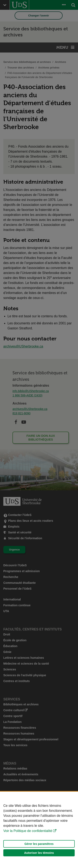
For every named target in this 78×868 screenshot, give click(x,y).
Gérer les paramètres (39, 844)
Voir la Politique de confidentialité (28, 831)
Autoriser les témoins (39, 853)
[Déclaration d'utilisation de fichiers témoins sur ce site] (39, 830)
